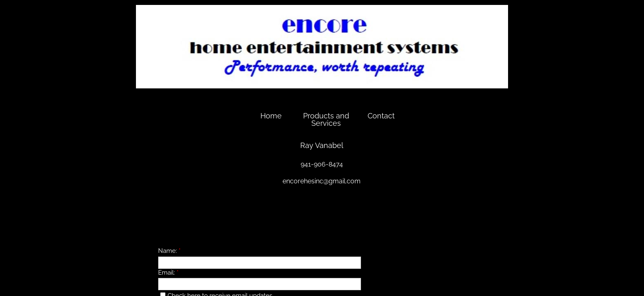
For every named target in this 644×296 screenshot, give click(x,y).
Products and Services (326, 119)
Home (271, 116)
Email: (168, 273)
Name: (169, 251)
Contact (381, 116)
